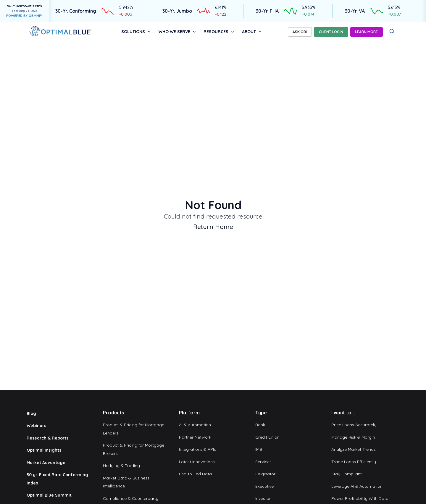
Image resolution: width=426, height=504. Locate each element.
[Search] (392, 31)
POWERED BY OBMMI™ (24, 16)
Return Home (213, 227)
